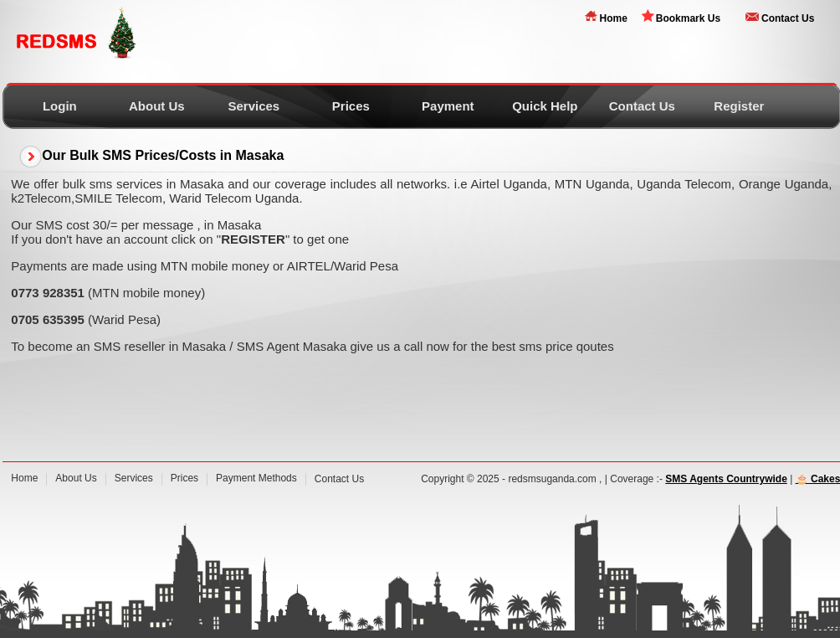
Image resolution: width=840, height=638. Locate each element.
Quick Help (545, 106)
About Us (157, 106)
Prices (351, 106)
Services (254, 106)
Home (613, 18)
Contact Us (788, 18)
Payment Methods (256, 478)
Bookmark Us (688, 18)
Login (60, 106)
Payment (448, 106)
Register (739, 106)
